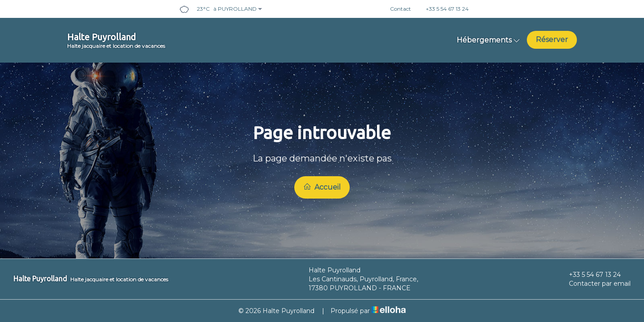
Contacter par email (595, 284)
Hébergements (488, 40)
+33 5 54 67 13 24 (590, 275)
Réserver (552, 40)
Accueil (322, 187)
